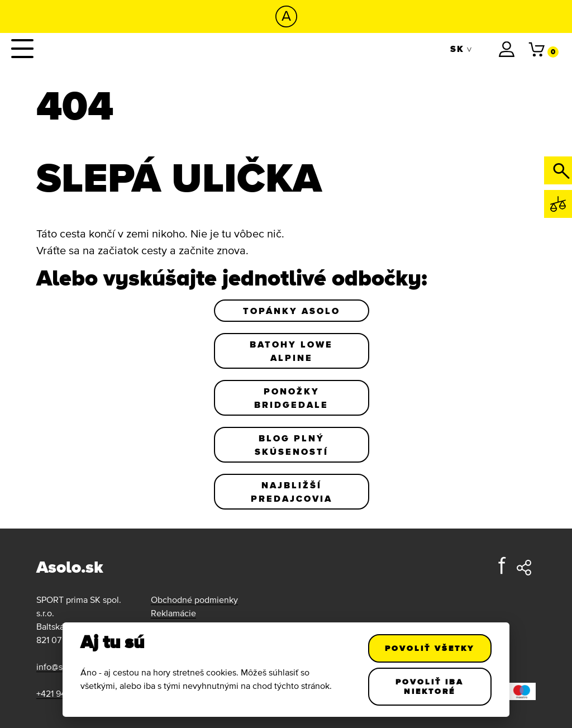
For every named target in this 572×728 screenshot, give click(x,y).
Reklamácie (173, 613)
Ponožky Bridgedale (291, 398)
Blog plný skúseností (292, 445)
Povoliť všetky (430, 648)
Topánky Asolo (292, 311)
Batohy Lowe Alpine (291, 351)
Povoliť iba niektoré (430, 686)
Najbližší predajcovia (292, 492)
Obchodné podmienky (194, 599)
